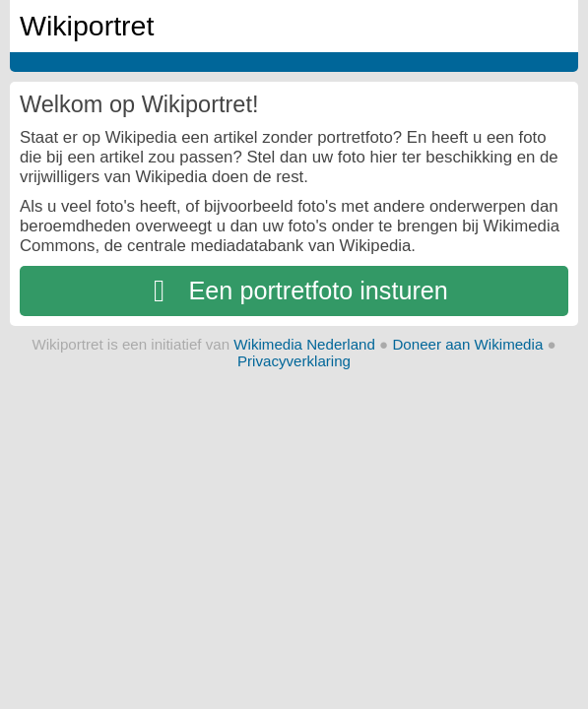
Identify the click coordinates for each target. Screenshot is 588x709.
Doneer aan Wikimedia (467, 344)
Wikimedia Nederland (304, 344)
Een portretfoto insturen (294, 290)
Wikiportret (87, 26)
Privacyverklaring (294, 361)
